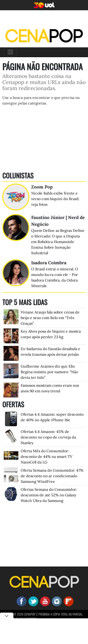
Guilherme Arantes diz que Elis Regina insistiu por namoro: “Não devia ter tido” (49, 372)
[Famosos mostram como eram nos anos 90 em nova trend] (11, 390)
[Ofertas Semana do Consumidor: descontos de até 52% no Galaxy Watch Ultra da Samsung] (11, 494)
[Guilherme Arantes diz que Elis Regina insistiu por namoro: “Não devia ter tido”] (11, 370)
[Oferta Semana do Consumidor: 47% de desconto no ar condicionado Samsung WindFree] (11, 474)
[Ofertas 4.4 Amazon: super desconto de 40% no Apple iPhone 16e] (11, 418)
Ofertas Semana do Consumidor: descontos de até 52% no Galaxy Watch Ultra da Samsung (49, 495)
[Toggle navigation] (10, 52)
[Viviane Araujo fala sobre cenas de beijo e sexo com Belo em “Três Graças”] (11, 316)
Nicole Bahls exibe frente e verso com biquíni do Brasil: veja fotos (55, 199)
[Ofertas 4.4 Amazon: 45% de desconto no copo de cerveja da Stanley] (11, 436)
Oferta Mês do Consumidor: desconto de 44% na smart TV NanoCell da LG (46, 456)
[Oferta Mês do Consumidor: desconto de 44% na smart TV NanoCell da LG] (11, 455)
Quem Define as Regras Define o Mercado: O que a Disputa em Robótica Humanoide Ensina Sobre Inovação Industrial (58, 242)
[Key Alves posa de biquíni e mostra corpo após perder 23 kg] (11, 335)
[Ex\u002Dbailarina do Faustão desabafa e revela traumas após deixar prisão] (11, 353)
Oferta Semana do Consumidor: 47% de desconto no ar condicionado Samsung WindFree (52, 476)
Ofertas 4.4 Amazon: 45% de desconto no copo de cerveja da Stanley (48, 437)
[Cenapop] (44, 36)
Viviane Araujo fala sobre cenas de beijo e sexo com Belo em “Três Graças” (50, 318)
